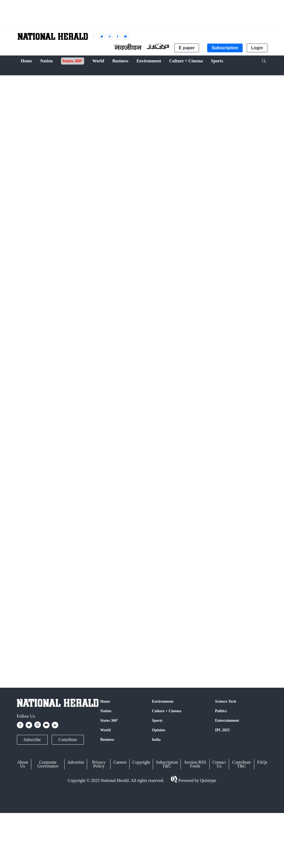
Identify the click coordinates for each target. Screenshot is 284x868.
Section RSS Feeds (195, 764)
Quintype (208, 781)
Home (105, 701)
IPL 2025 (222, 730)
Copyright (141, 762)
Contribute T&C (242, 764)
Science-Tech (226, 701)
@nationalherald (113, 583)
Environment (163, 701)
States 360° (109, 721)
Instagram (134, 572)
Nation (26, 79)
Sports (157, 721)
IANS (42, 260)
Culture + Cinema (167, 711)
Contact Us (219, 764)
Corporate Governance (48, 764)
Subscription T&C (167, 764)
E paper (187, 48)
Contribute (68, 740)
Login (257, 48)
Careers (120, 762)
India (156, 740)
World (105, 730)
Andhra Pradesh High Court (68, 655)
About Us (23, 764)
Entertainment (227, 721)
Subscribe (32, 740)
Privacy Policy (99, 764)
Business (107, 740)
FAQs (262, 762)
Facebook (59, 572)
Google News (106, 572)
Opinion (159, 730)
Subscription (225, 48)
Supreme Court (31, 655)
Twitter (80, 572)
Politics (221, 711)
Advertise (76, 762)
